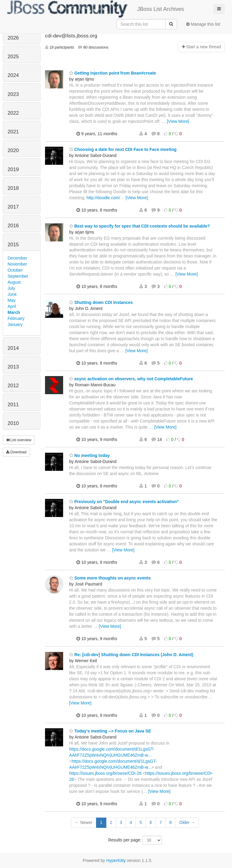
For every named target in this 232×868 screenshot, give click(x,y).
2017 (13, 207)
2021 (13, 132)
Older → (187, 822)
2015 (13, 245)
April (12, 306)
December (17, 258)
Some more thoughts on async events (110, 578)
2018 (13, 188)
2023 (13, 94)
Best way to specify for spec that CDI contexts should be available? (140, 226)
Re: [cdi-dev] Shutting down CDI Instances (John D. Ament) (131, 655)
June (12, 294)
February (16, 318)
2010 (13, 423)
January (15, 324)
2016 (13, 226)
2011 (13, 405)
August (14, 282)
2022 (13, 113)
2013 (13, 367)
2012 (13, 386)
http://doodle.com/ (103, 198)
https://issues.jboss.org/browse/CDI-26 (105, 773)
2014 (13, 348)
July (11, 288)
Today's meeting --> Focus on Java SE (110, 731)
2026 (13, 38)
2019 (13, 169)
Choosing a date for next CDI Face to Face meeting (123, 149)
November (17, 264)
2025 (13, 57)
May (11, 300)
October (15, 270)
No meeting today (89, 455)
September (18, 276)
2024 (13, 75)
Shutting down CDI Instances (101, 302)
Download (16, 452)
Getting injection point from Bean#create (113, 73)
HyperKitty (116, 860)
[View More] (178, 121)
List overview (19, 440)
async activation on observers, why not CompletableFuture (131, 379)
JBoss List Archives (96, 9)
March (14, 312)
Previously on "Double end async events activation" (124, 502)
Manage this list (203, 24)
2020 (13, 150)
